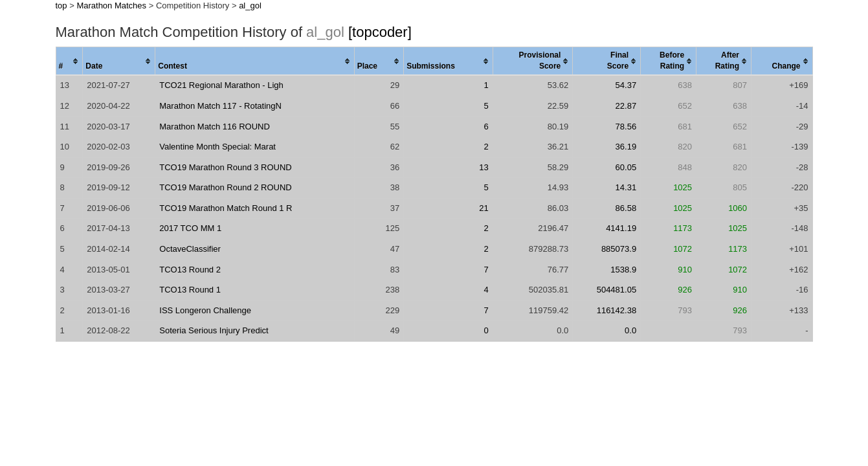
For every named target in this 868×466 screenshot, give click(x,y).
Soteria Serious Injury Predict (214, 330)
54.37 (626, 85)
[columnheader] (69, 61)
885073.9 (619, 249)
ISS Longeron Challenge (205, 310)
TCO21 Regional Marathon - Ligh (221, 85)
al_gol (250, 6)
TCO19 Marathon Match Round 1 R (226, 208)
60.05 (626, 167)
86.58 (626, 208)
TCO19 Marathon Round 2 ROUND (225, 187)
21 (484, 208)
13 (484, 167)
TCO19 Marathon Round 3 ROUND (225, 167)
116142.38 (617, 310)
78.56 (626, 127)
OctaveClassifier (190, 249)
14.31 (626, 187)
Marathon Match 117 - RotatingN (220, 106)
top (61, 6)
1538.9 (623, 270)
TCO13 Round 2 (190, 270)
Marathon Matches (111, 6)
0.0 (630, 330)
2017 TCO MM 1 (190, 228)
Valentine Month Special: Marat (217, 147)
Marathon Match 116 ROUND (215, 127)
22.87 (626, 106)
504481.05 (617, 290)
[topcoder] (380, 32)
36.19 (626, 147)
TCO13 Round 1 (190, 290)
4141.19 (621, 228)
